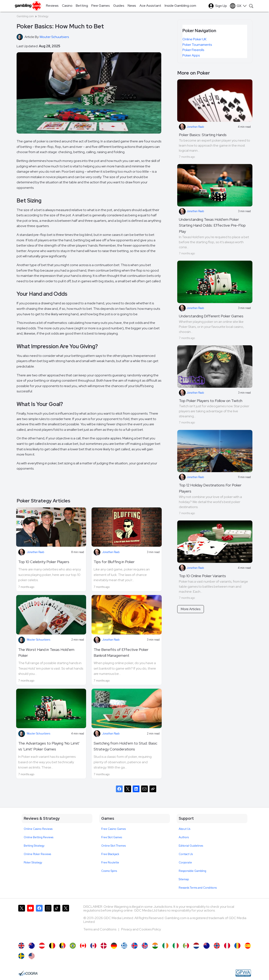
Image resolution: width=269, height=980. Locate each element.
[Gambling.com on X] (22, 922)
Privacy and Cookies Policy (141, 929)
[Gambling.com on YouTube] (30, 922)
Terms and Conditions (100, 929)
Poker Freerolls (193, 50)
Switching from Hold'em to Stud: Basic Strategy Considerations (125, 746)
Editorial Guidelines (191, 846)
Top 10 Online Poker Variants (202, 576)
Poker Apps (191, 55)
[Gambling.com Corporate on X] (66, 922)
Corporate (185, 862)
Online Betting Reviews (39, 837)
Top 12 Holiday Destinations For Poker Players (210, 488)
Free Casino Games (114, 829)
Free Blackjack (110, 854)
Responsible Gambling (192, 871)
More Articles (191, 609)
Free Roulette (110, 862)
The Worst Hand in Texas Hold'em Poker (46, 653)
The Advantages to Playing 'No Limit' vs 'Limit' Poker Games (49, 746)
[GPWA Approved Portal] (243, 973)
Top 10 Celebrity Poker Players (44, 562)
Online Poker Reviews (37, 854)
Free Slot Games (112, 837)
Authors (184, 837)
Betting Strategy (34, 846)
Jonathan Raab (35, 552)
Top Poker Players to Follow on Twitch (211, 401)
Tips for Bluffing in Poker (114, 562)
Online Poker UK (194, 39)
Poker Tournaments (197, 45)
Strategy (43, 16)
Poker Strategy (33, 862)
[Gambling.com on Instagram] (48, 922)
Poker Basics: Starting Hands (203, 135)
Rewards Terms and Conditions (198, 888)
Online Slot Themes (114, 846)
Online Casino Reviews (38, 829)
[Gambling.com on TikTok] (57, 922)
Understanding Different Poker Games (211, 316)
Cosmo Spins (109, 871)
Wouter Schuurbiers (38, 640)
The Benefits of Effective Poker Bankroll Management (121, 653)
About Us (184, 829)
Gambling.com (25, 16)
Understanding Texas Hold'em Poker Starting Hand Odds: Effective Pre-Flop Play (212, 225)
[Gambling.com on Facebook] (39, 922)
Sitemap (184, 879)
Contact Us (186, 854)
